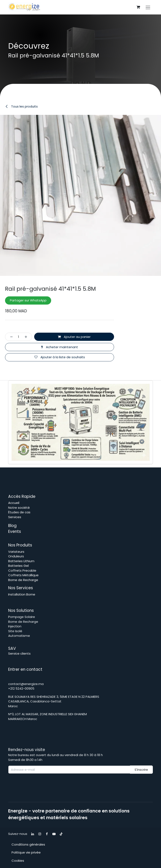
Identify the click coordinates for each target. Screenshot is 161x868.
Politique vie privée (26, 852)
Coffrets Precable (22, 570)
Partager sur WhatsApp (28, 300)
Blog (13, 526)
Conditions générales (28, 844)
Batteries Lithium (21, 561)
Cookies (18, 861)
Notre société (19, 508)
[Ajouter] (27, 337)
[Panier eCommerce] (138, 7)
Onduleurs (16, 556)
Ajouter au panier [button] (74, 337)
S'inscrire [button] (141, 770)
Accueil (14, 503)
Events (15, 531)
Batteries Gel (18, 566)
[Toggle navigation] (148, 7)
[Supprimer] (10, 337)
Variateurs (16, 552)
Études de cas (19, 512)
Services (15, 517)
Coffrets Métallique (23, 575)
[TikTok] (61, 834)
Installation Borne (22, 594)
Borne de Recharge (23, 580)
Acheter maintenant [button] (60, 347)
